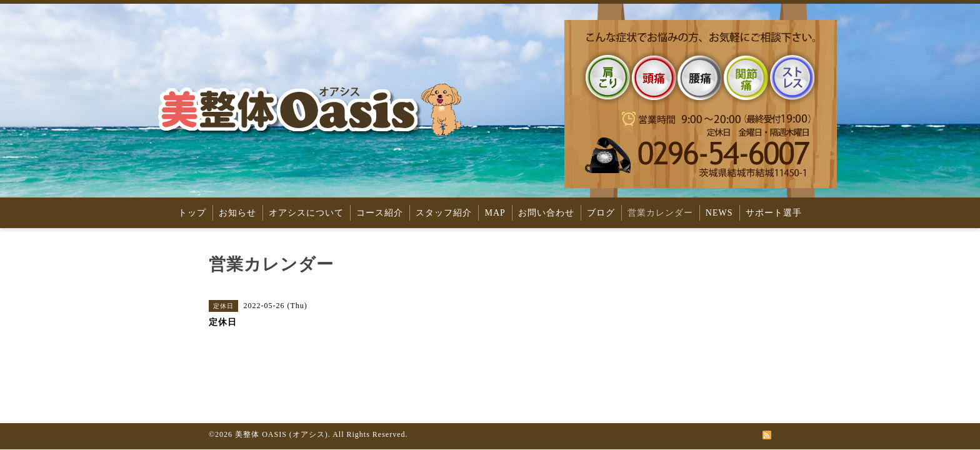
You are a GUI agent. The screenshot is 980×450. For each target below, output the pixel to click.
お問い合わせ (546, 213)
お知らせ (237, 213)
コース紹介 (380, 213)
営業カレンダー (660, 213)
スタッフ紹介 (444, 213)
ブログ (601, 213)
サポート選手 (774, 213)
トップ (192, 213)
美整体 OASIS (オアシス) (282, 434)
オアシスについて (306, 213)
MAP (495, 213)
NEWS (719, 213)
